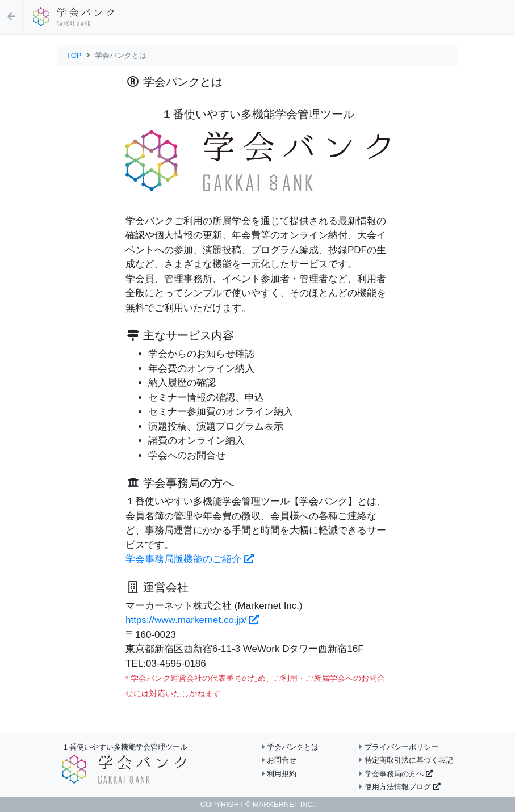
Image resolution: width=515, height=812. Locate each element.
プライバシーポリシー (399, 747)
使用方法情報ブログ (400, 787)
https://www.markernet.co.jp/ (192, 620)
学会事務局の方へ (396, 774)
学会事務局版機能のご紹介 (190, 559)
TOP (74, 55)
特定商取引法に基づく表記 (406, 760)
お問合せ (280, 760)
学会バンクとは (291, 747)
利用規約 (280, 774)
